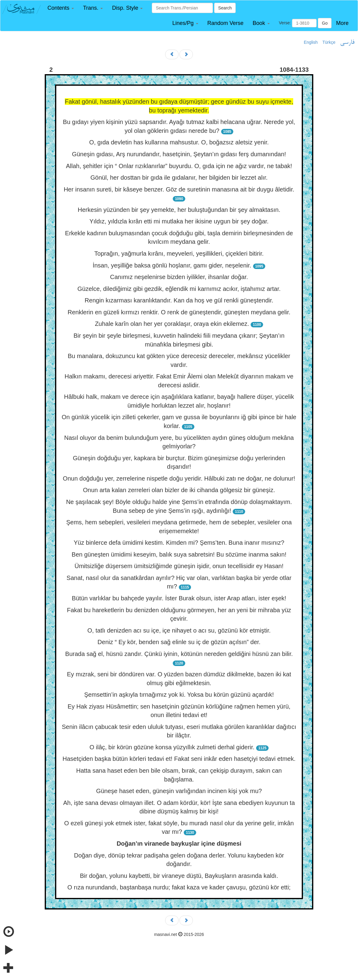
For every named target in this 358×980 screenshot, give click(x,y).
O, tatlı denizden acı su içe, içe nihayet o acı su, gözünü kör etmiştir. (179, 630)
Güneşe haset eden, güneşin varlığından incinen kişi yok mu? (179, 791)
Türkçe (329, 42)
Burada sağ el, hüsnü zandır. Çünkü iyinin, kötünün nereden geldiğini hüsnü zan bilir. (179, 654)
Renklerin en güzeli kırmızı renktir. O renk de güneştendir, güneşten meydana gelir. (179, 312)
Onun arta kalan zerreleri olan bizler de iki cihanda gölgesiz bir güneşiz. (179, 490)
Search (225, 8)
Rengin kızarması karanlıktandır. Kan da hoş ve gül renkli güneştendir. (179, 300)
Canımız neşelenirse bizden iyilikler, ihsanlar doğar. (179, 277)
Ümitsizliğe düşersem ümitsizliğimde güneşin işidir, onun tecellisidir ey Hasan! (179, 566)
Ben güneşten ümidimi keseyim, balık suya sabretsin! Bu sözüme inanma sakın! (179, 554)
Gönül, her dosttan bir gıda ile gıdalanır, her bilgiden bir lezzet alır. (179, 178)
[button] (61, 8)
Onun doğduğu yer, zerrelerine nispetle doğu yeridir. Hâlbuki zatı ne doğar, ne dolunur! (179, 478)
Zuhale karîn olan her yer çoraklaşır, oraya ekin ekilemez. (172, 324)
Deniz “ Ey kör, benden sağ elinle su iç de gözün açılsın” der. (179, 642)
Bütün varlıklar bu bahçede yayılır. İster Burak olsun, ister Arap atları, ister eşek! (179, 598)
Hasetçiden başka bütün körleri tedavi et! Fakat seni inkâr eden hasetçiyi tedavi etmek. (179, 759)
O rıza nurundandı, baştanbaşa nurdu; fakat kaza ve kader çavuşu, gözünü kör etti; (179, 887)
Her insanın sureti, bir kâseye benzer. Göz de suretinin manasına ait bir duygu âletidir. (179, 189)
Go (325, 23)
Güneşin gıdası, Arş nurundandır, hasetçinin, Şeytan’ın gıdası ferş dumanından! (179, 154)
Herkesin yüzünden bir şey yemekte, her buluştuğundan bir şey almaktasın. (179, 210)
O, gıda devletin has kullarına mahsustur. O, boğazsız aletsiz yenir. (179, 142)
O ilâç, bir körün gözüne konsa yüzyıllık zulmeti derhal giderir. (172, 747)
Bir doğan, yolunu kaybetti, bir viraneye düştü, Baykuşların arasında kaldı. (179, 876)
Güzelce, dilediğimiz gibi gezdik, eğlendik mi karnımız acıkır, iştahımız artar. (179, 289)
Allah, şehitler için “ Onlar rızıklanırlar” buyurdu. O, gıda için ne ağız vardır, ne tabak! (179, 166)
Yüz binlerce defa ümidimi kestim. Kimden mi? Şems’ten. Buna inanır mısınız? (179, 543)
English (311, 42)
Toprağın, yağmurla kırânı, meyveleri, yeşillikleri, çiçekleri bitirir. (179, 254)
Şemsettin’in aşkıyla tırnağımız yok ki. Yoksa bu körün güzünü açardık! (179, 695)
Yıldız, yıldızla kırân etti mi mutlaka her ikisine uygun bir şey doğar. (179, 221)
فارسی (347, 43)
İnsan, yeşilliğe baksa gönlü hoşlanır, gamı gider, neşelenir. (172, 265)
